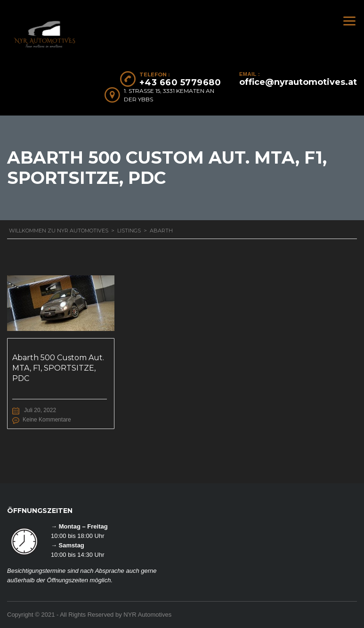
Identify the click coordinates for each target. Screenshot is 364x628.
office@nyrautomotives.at (298, 82)
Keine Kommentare (47, 420)
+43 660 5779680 (180, 83)
